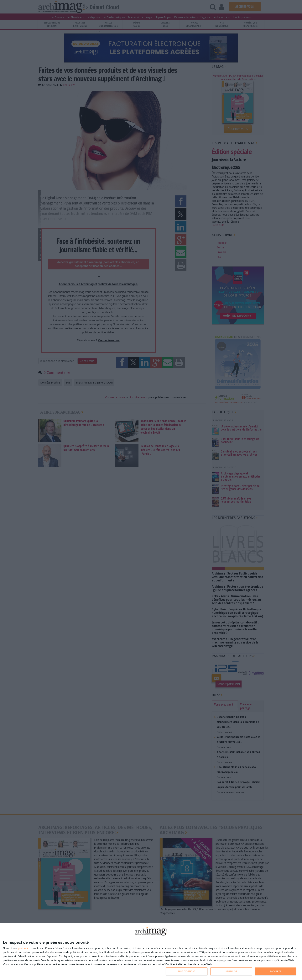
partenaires (25, 948)
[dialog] (151, 952)
